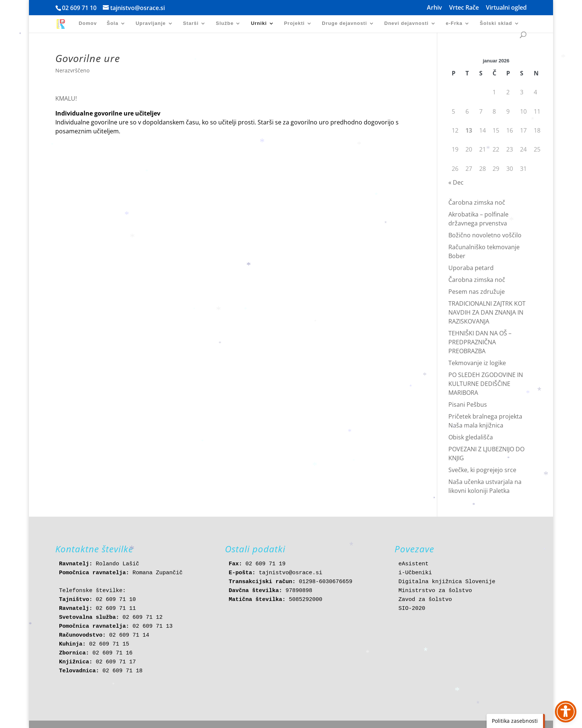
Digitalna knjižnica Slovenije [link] (447, 582)
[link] (63, 24)
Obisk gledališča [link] (471, 437)
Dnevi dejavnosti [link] (406, 23)
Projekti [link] (294, 23)
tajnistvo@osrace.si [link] (290, 573)
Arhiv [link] (434, 8)
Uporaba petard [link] (471, 268)
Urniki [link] (259, 23)
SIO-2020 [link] (412, 609)
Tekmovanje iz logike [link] (477, 363)
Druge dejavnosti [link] (344, 23)
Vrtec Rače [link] (464, 8)
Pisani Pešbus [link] (468, 404)
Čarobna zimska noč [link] (477, 202)
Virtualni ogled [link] (506, 8)
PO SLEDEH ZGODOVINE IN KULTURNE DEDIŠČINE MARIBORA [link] (486, 384)
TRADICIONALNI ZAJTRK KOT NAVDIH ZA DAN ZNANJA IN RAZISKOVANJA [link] (487, 312)
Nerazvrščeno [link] (72, 70)
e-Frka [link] (454, 23)
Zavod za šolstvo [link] (425, 600)
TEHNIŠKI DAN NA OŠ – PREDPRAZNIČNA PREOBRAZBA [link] (480, 342)
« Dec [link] (456, 182)
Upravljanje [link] (151, 23)
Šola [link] (112, 23)
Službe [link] (225, 23)
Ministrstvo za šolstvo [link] (435, 591)
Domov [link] (88, 23)
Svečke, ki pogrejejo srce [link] (482, 470)
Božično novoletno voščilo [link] (485, 235)
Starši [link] (191, 23)
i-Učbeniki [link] (415, 573)
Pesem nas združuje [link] (477, 292)
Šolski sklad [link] (496, 23)
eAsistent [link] (413, 564)
